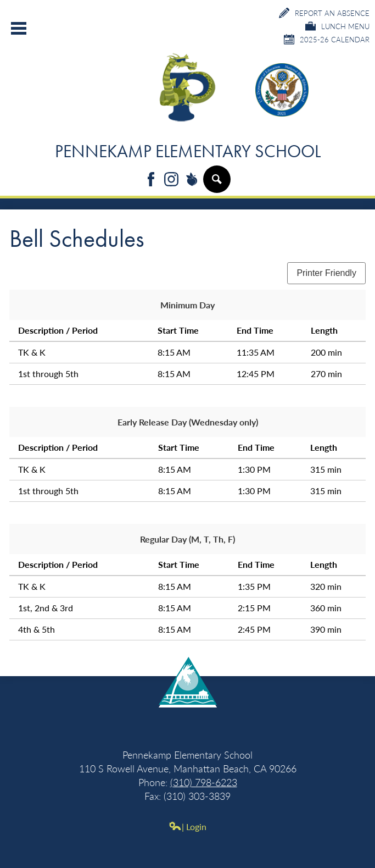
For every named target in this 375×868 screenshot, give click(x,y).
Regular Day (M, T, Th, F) (187, 539)
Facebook (151, 180)
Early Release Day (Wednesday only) (188, 422)
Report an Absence (324, 13)
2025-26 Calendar (327, 39)
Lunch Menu (337, 26)
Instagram (171, 180)
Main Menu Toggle (19, 28)
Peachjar (192, 180)
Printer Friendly (326, 273)
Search (216, 184)
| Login (187, 826)
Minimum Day (187, 305)
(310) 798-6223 (204, 782)
